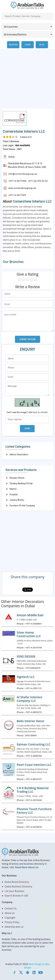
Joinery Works (17, 500)
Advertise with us (14, 927)
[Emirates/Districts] (27, 34)
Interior (13, 489)
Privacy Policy (12, 922)
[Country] (27, 27)
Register (13, 45)
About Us (10, 913)
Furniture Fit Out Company (22, 506)
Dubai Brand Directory (17, 882)
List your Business (15, 891)
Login (28, 45)
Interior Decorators (19, 455)
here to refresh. (40, 412)
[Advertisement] (27, 81)
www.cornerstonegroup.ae (22, 188)
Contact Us (11, 908)
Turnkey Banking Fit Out (21, 483)
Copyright (10, 918)
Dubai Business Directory (18, 886)
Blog (42, 45)
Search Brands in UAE (16, 896)
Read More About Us (27, 867)
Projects (14, 494)
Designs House (17, 478)
